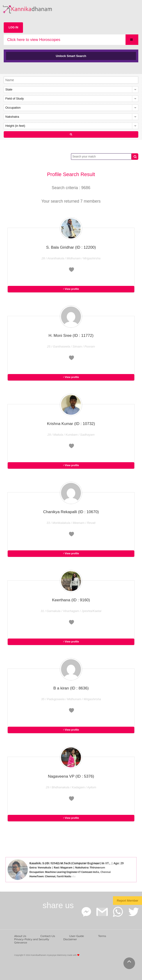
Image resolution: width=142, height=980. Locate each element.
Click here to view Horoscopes (34, 40)
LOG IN (13, 27)
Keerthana (71, 600)
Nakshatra (12, 117)
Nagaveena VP (71, 776)
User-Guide (76, 936)
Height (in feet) (15, 126)
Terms (102, 936)
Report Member (127, 901)
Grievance (21, 943)
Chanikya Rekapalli (71, 512)
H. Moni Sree (71, 336)
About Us (20, 936)
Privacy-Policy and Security (32, 939)
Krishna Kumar (71, 424)
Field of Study (15, 99)
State (9, 89)
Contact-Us (48, 936)
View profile (71, 289)
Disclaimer (70, 939)
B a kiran (71, 688)
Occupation (13, 108)
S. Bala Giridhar (71, 247)
